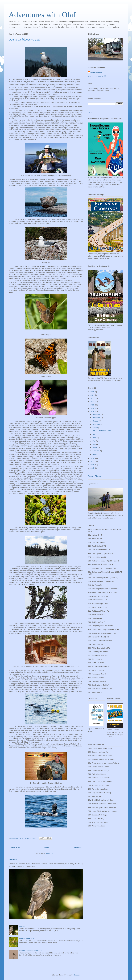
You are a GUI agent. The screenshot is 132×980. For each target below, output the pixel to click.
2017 (93, 462)
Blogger (77, 975)
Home (46, 847)
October (96, 421)
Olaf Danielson (96, 72)
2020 (93, 408)
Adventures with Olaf (42, 15)
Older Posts (77, 847)
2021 (93, 405)
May (94, 441)
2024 (93, 395)
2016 (93, 465)
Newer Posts (15, 847)
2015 (93, 468)
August (95, 428)
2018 (93, 458)
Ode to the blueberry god (24, 39)
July (94, 434)
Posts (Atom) (51, 853)
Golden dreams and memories (30, 951)
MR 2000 (13, 860)
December (97, 414)
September (97, 424)
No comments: (30, 838)
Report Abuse (94, 476)
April (94, 444)
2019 (93, 411)
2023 (93, 398)
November (97, 418)
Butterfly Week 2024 (27, 938)
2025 (93, 392)
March (95, 448)
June (95, 438)
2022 (93, 402)
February (96, 451)
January (96, 454)
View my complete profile (97, 76)
